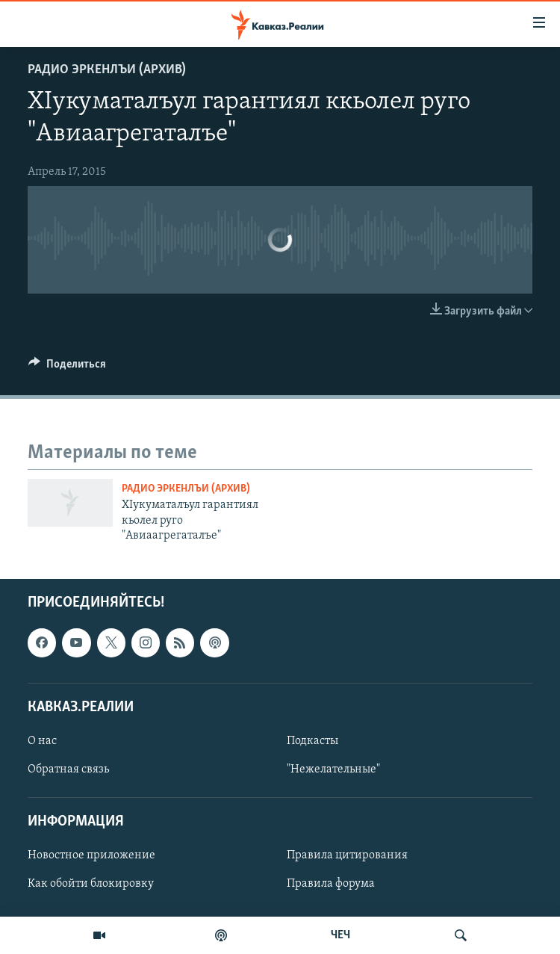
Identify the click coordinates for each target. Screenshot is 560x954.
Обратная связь (68, 769)
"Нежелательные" (333, 769)
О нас (42, 741)
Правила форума (331, 884)
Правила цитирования (347, 855)
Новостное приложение (91, 855)
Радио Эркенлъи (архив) (107, 70)
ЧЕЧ (340, 935)
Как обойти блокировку (91, 884)
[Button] (67, 368)
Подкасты (312, 741)
